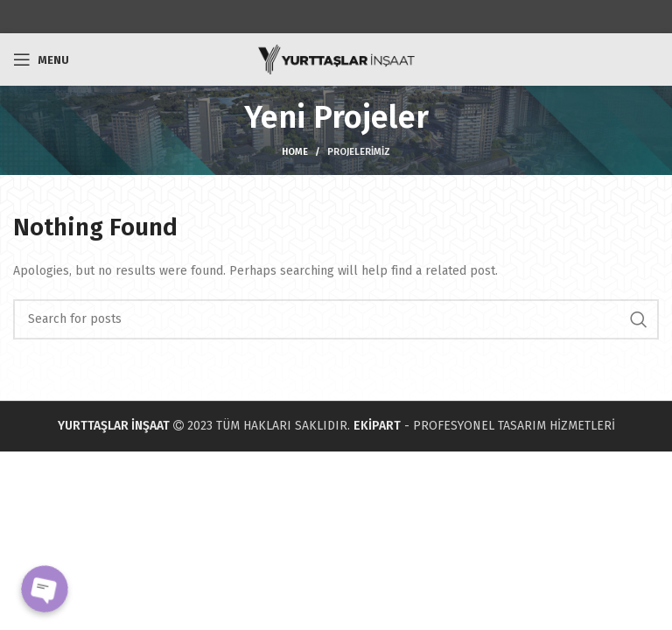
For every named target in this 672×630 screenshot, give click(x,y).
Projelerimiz (359, 152)
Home (295, 152)
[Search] (336, 319)
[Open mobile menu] (41, 59)
